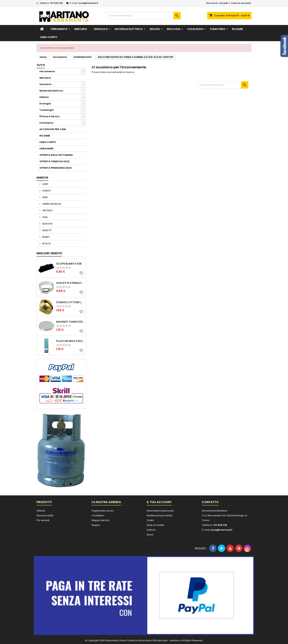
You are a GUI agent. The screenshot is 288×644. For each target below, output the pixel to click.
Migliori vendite (49, 253)
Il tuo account (159, 502)
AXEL (45, 217)
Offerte (41, 511)
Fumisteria (218, 29)
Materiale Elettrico (129, 29)
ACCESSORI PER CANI (53, 129)
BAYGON (47, 224)
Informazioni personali (160, 511)
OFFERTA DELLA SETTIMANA (56, 155)
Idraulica (101, 29)
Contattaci (98, 515)
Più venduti (43, 520)
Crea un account (241, 3)
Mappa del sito (101, 520)
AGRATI (46, 191)
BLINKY (46, 237)
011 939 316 (56, 3)
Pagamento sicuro (103, 511)
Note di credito (156, 525)
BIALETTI (47, 230)
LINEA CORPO (49, 37)
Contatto (210, 502)
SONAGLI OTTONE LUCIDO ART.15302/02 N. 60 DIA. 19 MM (70, 302)
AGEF (45, 184)
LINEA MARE (46, 149)
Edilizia (155, 29)
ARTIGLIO (47, 210)
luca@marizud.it (88, 3)
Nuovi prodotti (45, 515)
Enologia (174, 29)
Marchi (42, 178)
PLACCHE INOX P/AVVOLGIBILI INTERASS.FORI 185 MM (70, 341)
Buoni (150, 535)
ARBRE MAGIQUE (52, 204)
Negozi (96, 525)
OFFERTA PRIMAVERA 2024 (56, 168)
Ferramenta (59, 29)
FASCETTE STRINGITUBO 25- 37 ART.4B (70, 283)
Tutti (41, 65)
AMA (45, 197)
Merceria (81, 29)
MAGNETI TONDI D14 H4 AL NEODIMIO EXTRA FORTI (70, 322)
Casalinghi (195, 29)
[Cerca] (144, 16)
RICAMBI (237, 29)
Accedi (224, 3)
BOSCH (46, 244)
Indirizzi (151, 530)
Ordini (150, 520)
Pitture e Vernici (49, 116)
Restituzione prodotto (160, 515)
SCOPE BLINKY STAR (69, 264)
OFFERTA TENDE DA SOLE (54, 161)
